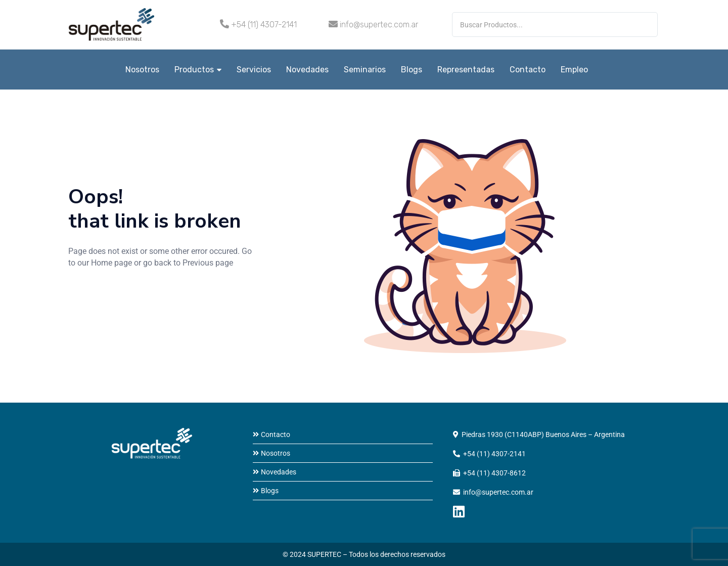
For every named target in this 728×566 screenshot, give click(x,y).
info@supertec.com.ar (379, 25)
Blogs (412, 70)
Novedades (307, 70)
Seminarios (365, 70)
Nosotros (142, 70)
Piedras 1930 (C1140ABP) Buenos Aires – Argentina (543, 434)
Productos (198, 70)
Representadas (466, 70)
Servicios (254, 70)
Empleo (574, 70)
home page (98, 297)
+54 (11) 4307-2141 (264, 25)
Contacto (528, 70)
